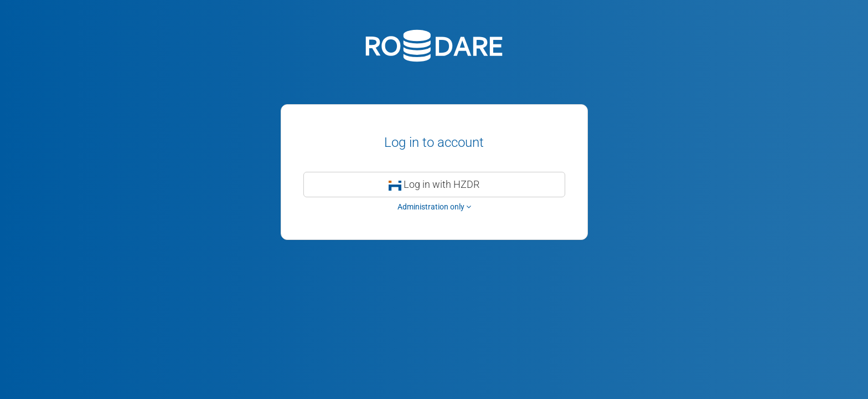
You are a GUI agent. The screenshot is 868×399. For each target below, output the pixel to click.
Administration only (434, 207)
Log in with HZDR (434, 184)
